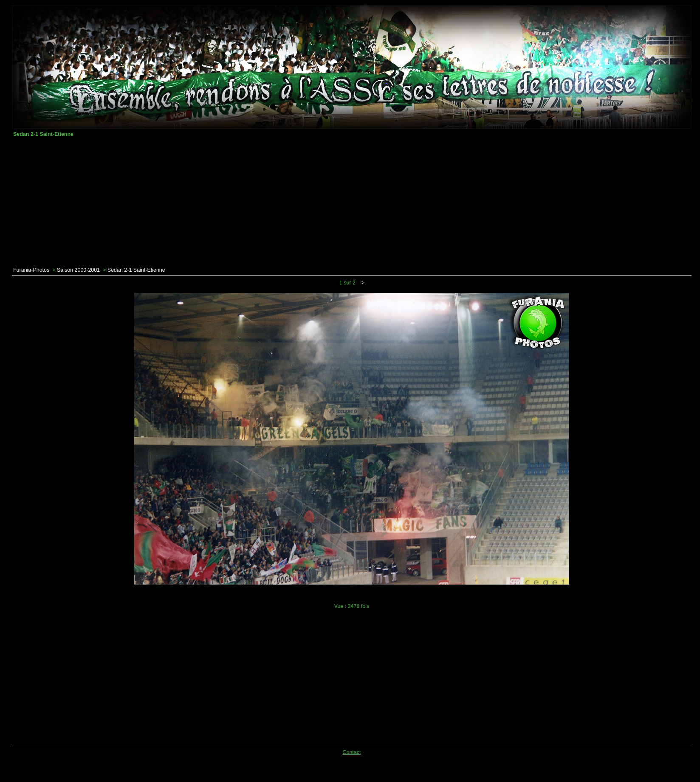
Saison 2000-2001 (78, 270)
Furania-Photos (31, 270)
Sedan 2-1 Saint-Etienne (136, 270)
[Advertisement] (352, 202)
